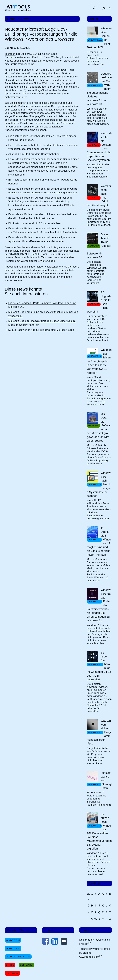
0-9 (89, 897)
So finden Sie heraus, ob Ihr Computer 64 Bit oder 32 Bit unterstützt (99, 666)
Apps (68, 202)
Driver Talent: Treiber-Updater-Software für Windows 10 (99, 246)
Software (26, 965)
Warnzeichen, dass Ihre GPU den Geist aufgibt (99, 196)
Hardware (12, 973)
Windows (48, 61)
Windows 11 (13, 940)
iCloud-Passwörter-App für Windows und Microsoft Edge (41, 330)
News (25, 19)
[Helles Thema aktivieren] (104, 8)
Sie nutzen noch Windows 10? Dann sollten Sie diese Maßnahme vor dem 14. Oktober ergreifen (99, 831)
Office (10, 965)
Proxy (48, 193)
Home (11, 19)
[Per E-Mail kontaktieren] (64, 942)
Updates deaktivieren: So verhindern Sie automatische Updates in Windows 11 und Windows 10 (99, 89)
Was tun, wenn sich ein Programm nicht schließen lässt (99, 732)
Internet (9, 257)
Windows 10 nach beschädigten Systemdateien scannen (99, 484)
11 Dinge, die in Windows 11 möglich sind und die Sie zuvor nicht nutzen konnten (99, 541)
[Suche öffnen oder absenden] (94, 8)
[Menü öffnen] (110, 8)
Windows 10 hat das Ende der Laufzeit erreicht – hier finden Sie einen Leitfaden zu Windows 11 (99, 605)
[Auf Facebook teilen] (45, 942)
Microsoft (10, 54)
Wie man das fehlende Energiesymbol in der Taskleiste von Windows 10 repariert (99, 361)
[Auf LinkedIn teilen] (55, 942)
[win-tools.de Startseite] (18, 8)
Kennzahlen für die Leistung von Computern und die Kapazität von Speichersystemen (99, 147)
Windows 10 (13, 948)
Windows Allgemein (18, 957)
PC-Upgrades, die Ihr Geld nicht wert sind (99, 302)
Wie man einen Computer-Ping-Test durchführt (99, 38)
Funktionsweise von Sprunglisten (106, 780)
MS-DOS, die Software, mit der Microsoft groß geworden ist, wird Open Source (99, 427)
